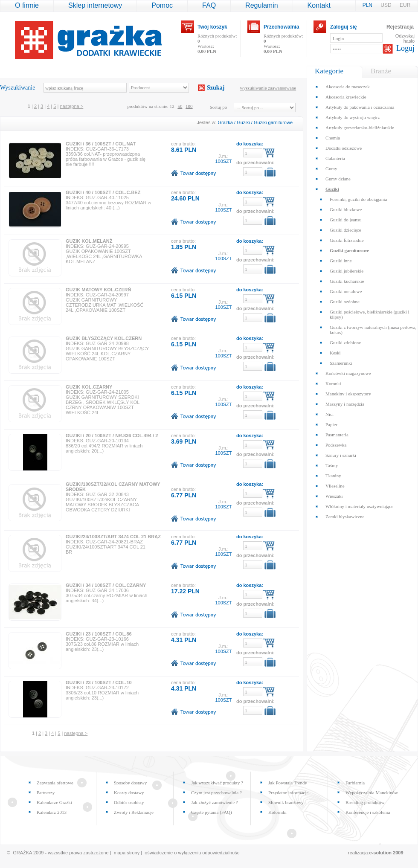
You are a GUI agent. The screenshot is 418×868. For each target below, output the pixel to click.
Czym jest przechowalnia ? (216, 793)
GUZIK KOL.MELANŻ (89, 241)
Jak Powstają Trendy (288, 783)
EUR (405, 5)
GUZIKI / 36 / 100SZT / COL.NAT (101, 144)
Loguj (405, 48)
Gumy (331, 168)
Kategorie (329, 71)
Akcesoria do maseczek (348, 87)
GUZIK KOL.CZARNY (89, 387)
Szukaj (216, 88)
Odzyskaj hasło (405, 38)
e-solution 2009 (386, 853)
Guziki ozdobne (345, 302)
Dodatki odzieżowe (344, 148)
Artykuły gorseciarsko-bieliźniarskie (360, 128)
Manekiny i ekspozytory (348, 394)
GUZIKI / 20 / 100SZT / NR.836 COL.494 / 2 (112, 435)
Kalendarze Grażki (54, 802)
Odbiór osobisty (129, 802)
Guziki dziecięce (345, 230)
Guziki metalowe (346, 291)
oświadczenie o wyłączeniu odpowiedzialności (192, 853)
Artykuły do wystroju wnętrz (353, 117)
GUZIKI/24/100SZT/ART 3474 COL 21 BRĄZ (113, 537)
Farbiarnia (355, 783)
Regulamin (261, 5)
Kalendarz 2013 (52, 812)
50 (180, 106)
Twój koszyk (212, 27)
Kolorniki (277, 812)
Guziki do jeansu (346, 220)
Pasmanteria (337, 435)
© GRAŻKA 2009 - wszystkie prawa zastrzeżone (58, 853)
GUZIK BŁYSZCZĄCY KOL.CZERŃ (104, 338)
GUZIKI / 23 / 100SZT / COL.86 (99, 634)
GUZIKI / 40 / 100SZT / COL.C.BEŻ (103, 192)
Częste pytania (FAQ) (212, 812)
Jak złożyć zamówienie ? (215, 802)
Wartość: (207, 49)
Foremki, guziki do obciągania (358, 199)
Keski (335, 353)
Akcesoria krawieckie (346, 97)
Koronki (333, 383)
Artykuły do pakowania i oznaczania (360, 107)
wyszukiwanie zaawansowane (268, 88)
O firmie (27, 5)
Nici (329, 414)
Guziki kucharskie (347, 281)
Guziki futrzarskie (347, 240)
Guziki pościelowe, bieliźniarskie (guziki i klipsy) (370, 314)
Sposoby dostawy (130, 783)
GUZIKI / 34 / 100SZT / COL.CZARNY (106, 585)
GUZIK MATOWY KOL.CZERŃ (98, 290)
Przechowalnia (281, 27)
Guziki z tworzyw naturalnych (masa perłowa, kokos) (373, 330)
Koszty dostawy (129, 793)
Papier (331, 424)
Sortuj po (219, 107)
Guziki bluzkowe (346, 209)
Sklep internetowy (95, 5)
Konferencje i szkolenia (368, 812)
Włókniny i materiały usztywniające (359, 506)
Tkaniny (333, 476)
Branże (381, 71)
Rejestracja (400, 27)
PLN (368, 5)
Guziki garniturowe (273, 122)
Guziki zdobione (345, 343)
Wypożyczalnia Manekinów (372, 793)
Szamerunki (341, 363)
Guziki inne (341, 261)
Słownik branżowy (286, 802)
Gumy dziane (338, 179)
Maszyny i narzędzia (345, 404)
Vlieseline (335, 486)
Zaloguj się (344, 27)
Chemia (333, 138)
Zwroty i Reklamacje (134, 812)
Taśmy (332, 465)
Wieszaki (334, 496)
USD (387, 5)
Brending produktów (365, 802)
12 (172, 106)
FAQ (209, 5)
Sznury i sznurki (341, 455)
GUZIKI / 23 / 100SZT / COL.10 (99, 682)
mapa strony (127, 853)
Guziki (243, 122)
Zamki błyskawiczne (345, 517)
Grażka (225, 122)
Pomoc (162, 5)
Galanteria (335, 158)
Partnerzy (46, 793)
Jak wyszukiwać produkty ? (217, 783)
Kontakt (319, 5)
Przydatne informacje (288, 793)
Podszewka (336, 445)
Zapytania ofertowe (55, 783)
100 (189, 106)
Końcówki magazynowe (348, 373)
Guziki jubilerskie (347, 271)
